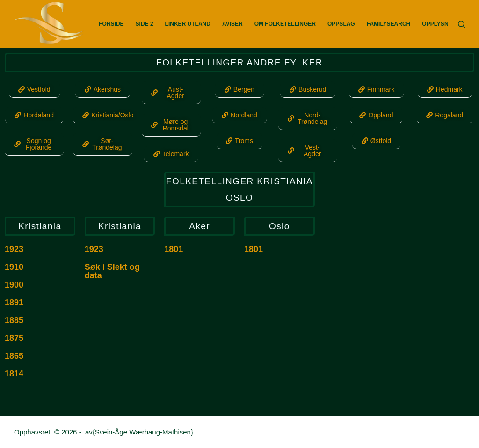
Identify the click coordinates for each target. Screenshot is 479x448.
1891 (14, 303)
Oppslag (341, 24)
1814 (14, 374)
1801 (174, 249)
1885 (14, 320)
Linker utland (188, 24)
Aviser (232, 24)
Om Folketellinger (285, 24)
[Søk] (461, 24)
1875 (14, 338)
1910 (14, 267)
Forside (111, 24)
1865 (14, 356)
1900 (14, 285)
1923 (14, 249)
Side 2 (145, 24)
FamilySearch (389, 24)
